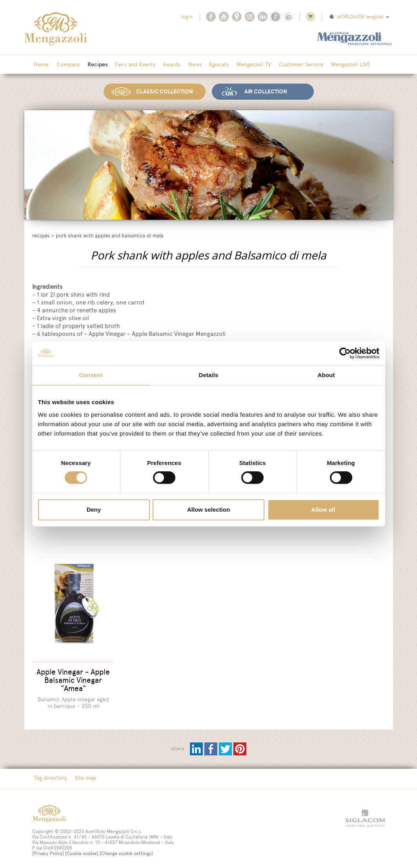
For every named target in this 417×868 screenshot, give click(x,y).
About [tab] (326, 375)
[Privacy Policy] (48, 850)
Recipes (94, 65)
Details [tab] (209, 375)
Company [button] (66, 65)
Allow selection (208, 510)
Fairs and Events (130, 65)
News (187, 65)
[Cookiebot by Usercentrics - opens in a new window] (345, 353)
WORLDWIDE (359, 17)
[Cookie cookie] (82, 850)
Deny (94, 510)
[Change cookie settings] (126, 850)
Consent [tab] (91, 375)
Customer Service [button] (289, 65)
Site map (83, 774)
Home (41, 65)
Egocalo (210, 65)
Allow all (323, 510)
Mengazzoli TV (243, 65)
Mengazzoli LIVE (337, 65)
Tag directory (50, 774)
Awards (165, 65)
